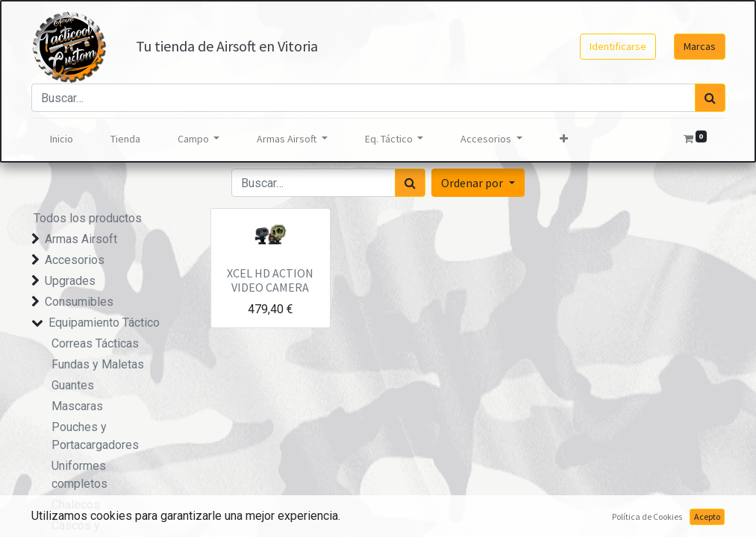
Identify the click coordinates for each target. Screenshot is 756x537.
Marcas (700, 46)
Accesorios (75, 260)
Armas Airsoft (81, 239)
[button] (564, 139)
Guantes (73, 385)
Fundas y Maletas (98, 364)
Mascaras (77, 406)
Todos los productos (88, 218)
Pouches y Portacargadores (95, 436)
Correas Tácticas (95, 343)
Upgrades (70, 281)
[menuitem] (62, 139)
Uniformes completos (79, 475)
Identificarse (618, 46)
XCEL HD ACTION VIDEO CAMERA (270, 280)
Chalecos (76, 505)
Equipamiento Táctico (104, 323)
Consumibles (79, 302)
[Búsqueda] (710, 98)
